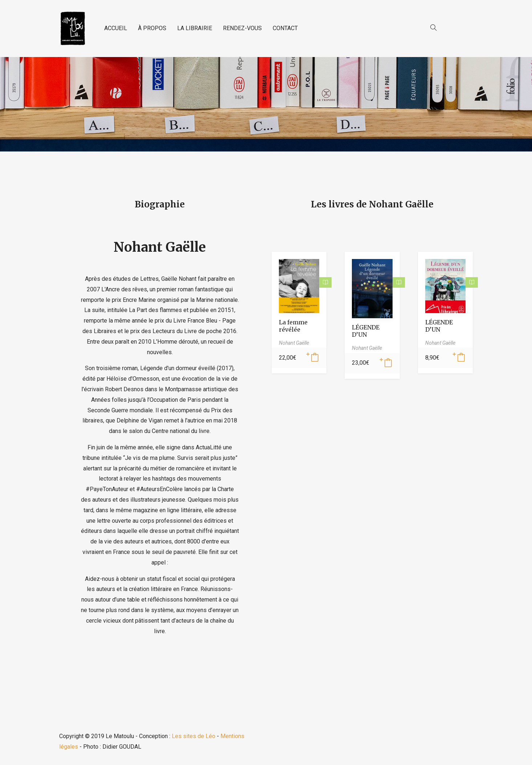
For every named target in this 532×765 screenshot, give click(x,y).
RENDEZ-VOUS (242, 28)
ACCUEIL (116, 28)
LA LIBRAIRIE (195, 28)
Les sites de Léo (194, 736)
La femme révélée (293, 326)
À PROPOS (152, 28)
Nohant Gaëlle (160, 247)
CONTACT (285, 28)
